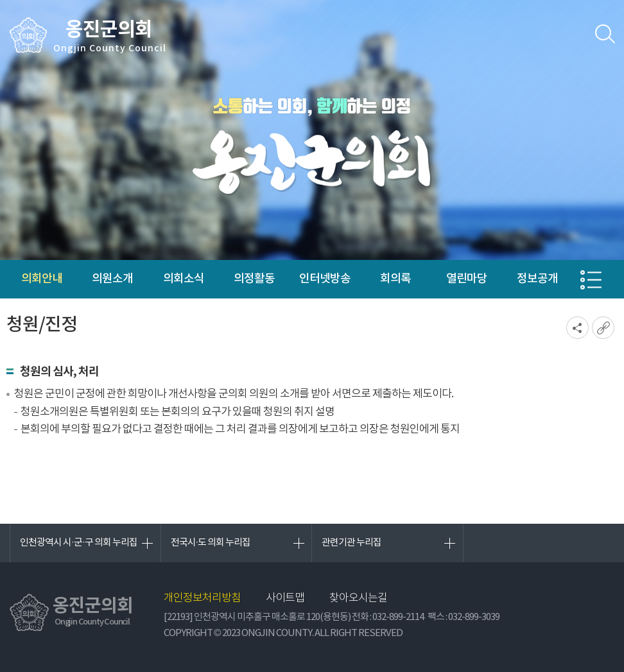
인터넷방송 (325, 279)
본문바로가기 (0, 0)
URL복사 (603, 328)
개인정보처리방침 (202, 599)
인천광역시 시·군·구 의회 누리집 (79, 543)
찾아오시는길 (358, 599)
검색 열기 (605, 34)
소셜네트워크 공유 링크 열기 (577, 328)
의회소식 (184, 279)
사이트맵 (285, 599)
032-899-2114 (398, 617)
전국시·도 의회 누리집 (211, 543)
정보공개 (537, 279)
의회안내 (42, 279)
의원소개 (112, 279)
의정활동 (254, 279)
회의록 (395, 279)
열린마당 (467, 279)
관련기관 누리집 (351, 543)
